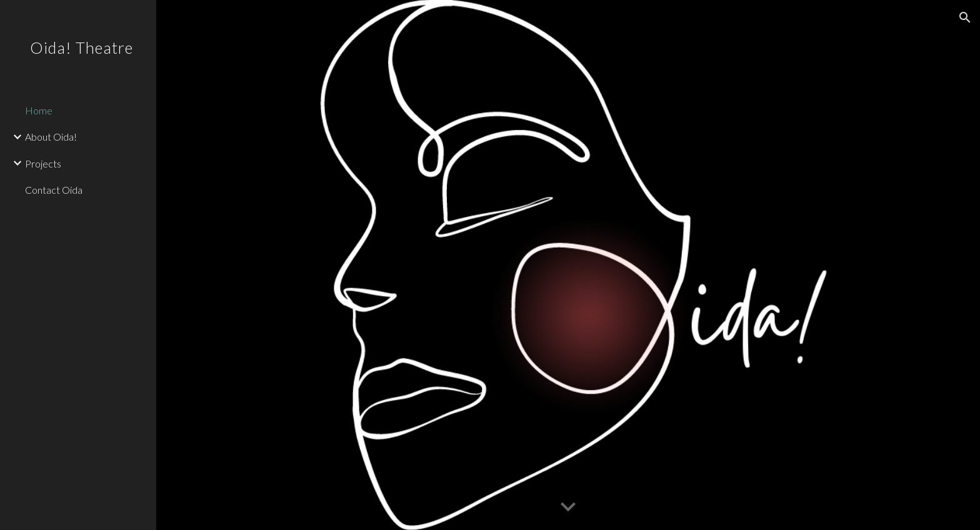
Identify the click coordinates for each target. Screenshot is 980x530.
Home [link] (39, 110)
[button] (965, 17)
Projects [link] (43, 163)
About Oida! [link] (51, 137)
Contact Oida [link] (54, 190)
